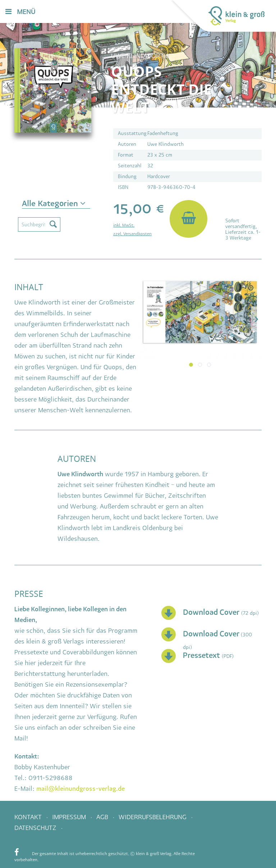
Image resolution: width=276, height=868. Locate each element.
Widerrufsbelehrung (153, 817)
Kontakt (29, 817)
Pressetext (202, 655)
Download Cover (212, 612)
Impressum (70, 817)
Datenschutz (36, 828)
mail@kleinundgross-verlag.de (80, 789)
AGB (103, 817)
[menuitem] (155, 12)
